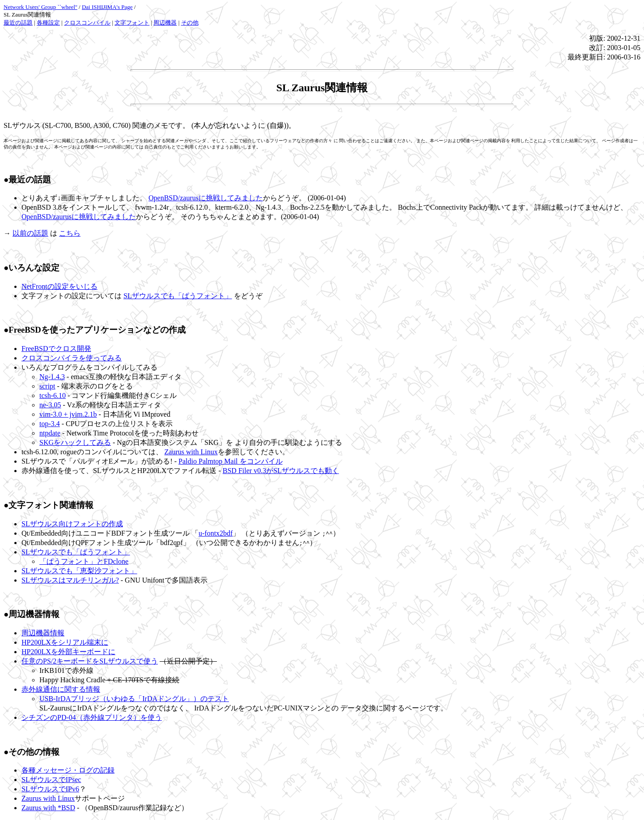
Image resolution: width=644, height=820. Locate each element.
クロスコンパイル (87, 23)
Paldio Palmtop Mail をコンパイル (230, 461)
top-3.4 (50, 424)
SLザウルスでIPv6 (50, 789)
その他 (190, 23)
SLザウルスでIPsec (51, 780)
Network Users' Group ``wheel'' (40, 7)
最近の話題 (18, 23)
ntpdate (50, 433)
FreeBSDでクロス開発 (56, 349)
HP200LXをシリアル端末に (65, 642)
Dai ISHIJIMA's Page (107, 7)
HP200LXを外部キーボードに (68, 652)
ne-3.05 (50, 405)
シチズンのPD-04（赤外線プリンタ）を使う (92, 717)
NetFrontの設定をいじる (59, 286)
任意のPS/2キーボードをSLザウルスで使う (90, 661)
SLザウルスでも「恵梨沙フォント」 (79, 571)
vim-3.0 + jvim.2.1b (68, 414)
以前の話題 (30, 233)
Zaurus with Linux (191, 452)
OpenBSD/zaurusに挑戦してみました (206, 198)
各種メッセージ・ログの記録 (68, 770)
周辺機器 (165, 23)
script (47, 386)
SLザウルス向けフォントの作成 (72, 524)
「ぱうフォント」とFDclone (84, 561)
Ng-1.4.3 (52, 377)
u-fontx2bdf (216, 533)
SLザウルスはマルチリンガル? (70, 580)
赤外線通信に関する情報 (61, 689)
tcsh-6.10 (53, 395)
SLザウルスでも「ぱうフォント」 (178, 296)
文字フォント (132, 23)
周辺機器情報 (43, 633)
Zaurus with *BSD (48, 808)
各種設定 (48, 23)
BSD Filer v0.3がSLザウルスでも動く (281, 471)
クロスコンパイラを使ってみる (72, 358)
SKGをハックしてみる (75, 442)
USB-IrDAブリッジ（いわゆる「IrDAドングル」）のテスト (134, 699)
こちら (70, 233)
